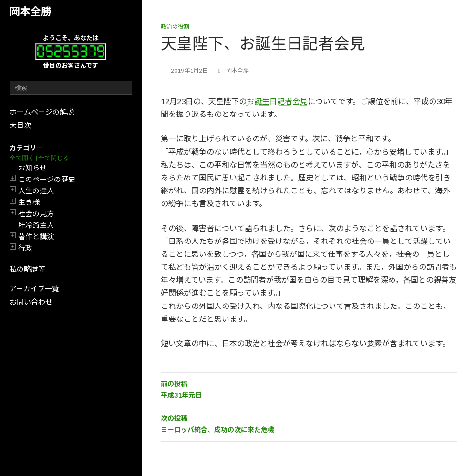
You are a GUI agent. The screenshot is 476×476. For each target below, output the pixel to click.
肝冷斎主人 (36, 225)
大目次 (20, 125)
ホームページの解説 (42, 112)
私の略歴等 (27, 269)
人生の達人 (36, 190)
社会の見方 (36, 213)
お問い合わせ (31, 302)
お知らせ (32, 168)
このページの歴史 (47, 179)
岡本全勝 (31, 11)
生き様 (29, 202)
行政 (25, 248)
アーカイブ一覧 (34, 288)
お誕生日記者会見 (277, 101)
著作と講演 (36, 236)
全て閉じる (54, 158)
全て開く (22, 158)
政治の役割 (175, 26)
